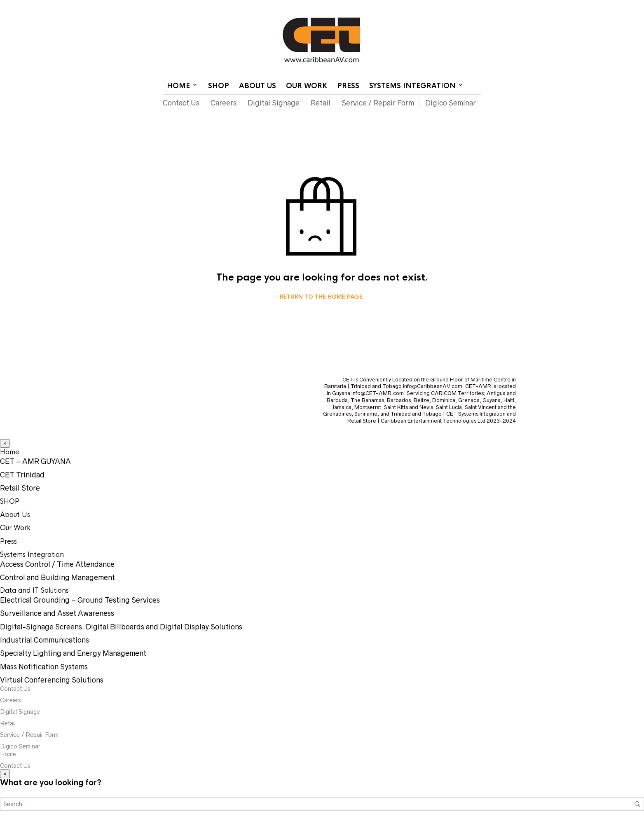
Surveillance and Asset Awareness (57, 613)
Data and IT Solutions (34, 590)
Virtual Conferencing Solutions (52, 680)
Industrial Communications (44, 640)
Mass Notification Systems (44, 667)
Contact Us (412, 6)
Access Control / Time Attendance (57, 564)
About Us (258, 86)
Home (381, 6)
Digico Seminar (451, 103)
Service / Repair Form (378, 103)
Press (348, 86)
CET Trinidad (22, 475)
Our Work (307, 86)
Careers (224, 103)
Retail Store (20, 488)
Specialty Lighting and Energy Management (73, 653)
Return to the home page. (322, 297)
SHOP (219, 86)
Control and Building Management (57, 578)
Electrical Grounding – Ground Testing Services (80, 600)
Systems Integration (412, 86)
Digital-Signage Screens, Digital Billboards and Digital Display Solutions (121, 627)
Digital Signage (274, 103)
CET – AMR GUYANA (35, 461)
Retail (321, 103)
